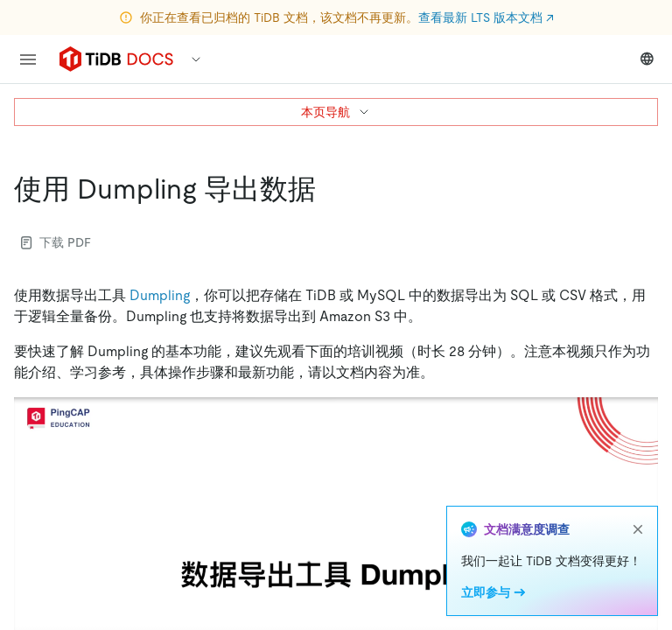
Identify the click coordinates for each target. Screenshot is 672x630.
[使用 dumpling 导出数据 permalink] (330, 189)
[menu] (28, 59)
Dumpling (160, 295)
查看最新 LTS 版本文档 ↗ (486, 17)
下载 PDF (56, 242)
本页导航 (336, 112)
